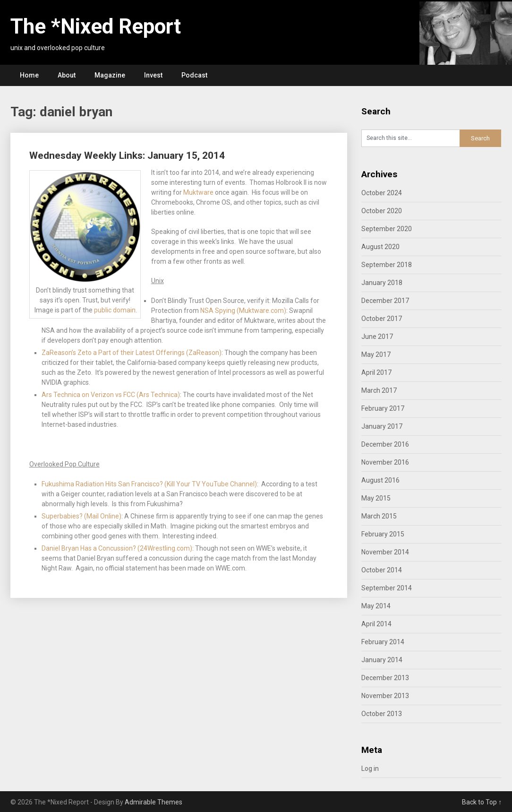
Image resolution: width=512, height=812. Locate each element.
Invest (153, 75)
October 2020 (382, 211)
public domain (115, 310)
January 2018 (382, 283)
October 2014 (382, 570)
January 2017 (382, 426)
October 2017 (382, 319)
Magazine (110, 75)
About (67, 75)
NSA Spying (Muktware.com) (243, 311)
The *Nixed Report (96, 26)
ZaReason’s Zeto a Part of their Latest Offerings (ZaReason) (132, 353)
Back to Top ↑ (482, 802)
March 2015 (379, 516)
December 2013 (385, 678)
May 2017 (376, 354)
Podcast (194, 75)
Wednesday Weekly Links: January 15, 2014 (127, 155)
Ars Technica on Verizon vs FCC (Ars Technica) (111, 395)
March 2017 (379, 390)
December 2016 (385, 444)
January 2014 (382, 660)
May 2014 (376, 606)
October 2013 (382, 714)
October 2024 (382, 193)
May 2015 (376, 498)
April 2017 (376, 372)
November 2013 (385, 696)
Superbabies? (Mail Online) (81, 516)
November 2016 (385, 462)
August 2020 (380, 247)
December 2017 (385, 301)
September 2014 (387, 588)
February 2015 (383, 534)
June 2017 (377, 337)
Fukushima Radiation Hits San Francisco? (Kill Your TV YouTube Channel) (149, 484)
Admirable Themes (154, 802)
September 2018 (387, 265)
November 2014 (385, 552)
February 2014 (383, 642)
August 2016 (380, 480)
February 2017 (383, 408)
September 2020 (387, 229)
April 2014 (376, 624)
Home (29, 75)
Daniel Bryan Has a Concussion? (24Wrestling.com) (117, 548)
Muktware (198, 192)
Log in (370, 769)
